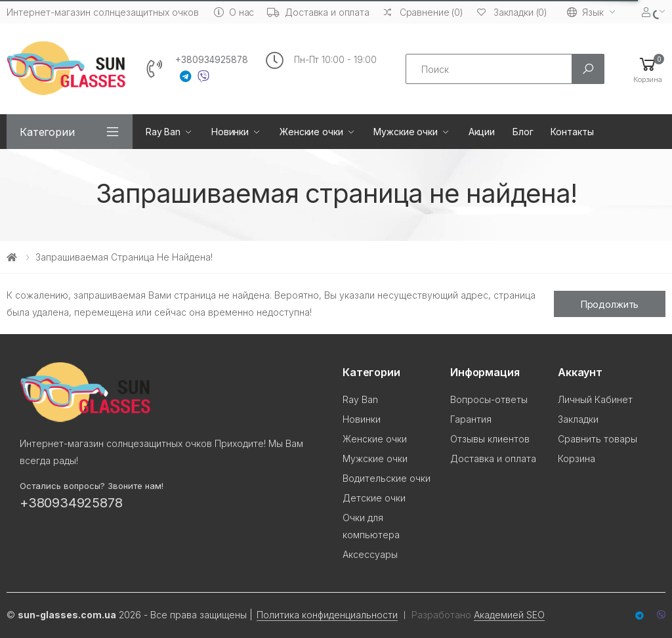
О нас (234, 12)
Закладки (578, 419)
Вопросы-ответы (489, 399)
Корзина (577, 458)
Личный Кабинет (595, 399)
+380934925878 (212, 60)
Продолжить (610, 304)
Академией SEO (509, 615)
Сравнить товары (598, 439)
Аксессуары (370, 554)
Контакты (572, 132)
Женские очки (311, 132)
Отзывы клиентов (490, 439)
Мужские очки (405, 132)
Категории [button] (47, 132)
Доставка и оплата (318, 12)
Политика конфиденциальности (327, 615)
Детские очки (374, 498)
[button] (648, 69)
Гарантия (471, 419)
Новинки (230, 132)
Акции (482, 132)
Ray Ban (163, 132)
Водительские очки (387, 478)
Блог (523, 132)
